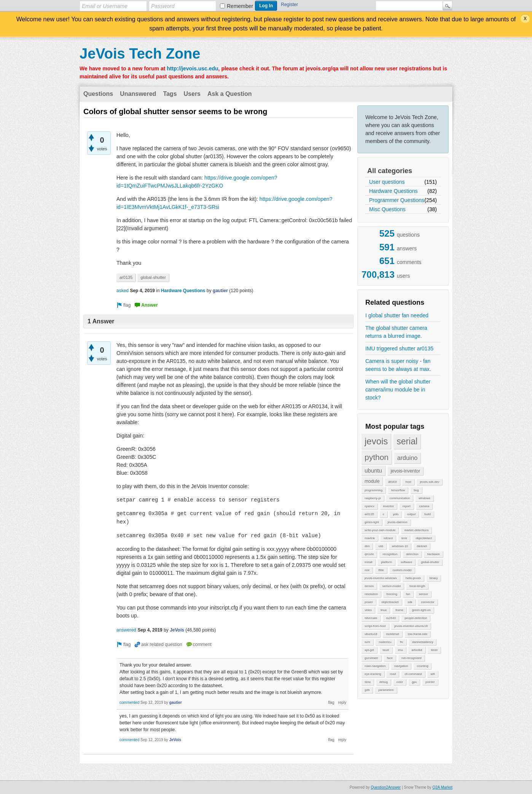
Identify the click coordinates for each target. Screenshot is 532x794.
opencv (370, 506)
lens (404, 538)
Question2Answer (386, 787)
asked (123, 291)
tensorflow (398, 490)
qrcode (369, 554)
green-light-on (421, 610)
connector (428, 602)
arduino (407, 458)
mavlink (370, 538)
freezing (392, 594)
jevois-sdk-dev (429, 482)
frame (399, 610)
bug (416, 490)
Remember (240, 6)
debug (384, 682)
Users (192, 94)
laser (386, 650)
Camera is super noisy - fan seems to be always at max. (398, 365)
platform (386, 562)
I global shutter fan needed (397, 315)
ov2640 (391, 618)
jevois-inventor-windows (381, 578)
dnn (367, 546)
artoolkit (417, 650)
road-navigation (375, 666)
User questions (387, 182)
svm (367, 642)
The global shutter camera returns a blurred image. (396, 332)
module (372, 481)
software (406, 562)
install (368, 562)
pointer (430, 682)
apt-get (369, 650)
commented (129, 703)
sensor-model (392, 586)
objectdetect (424, 538)
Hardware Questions (393, 191)
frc (402, 642)
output (411, 514)
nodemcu (385, 642)
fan (408, 594)
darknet (422, 546)
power (369, 602)
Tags (170, 94)
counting (422, 666)
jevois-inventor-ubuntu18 (411, 626)
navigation (401, 666)
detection (412, 554)
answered (126, 630)
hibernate (371, 618)
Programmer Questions (397, 200)
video (368, 610)
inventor (389, 506)
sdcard (388, 538)
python (377, 457)
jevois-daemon (398, 522)
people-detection (416, 618)
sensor (424, 594)
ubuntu (373, 470)
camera (424, 506)
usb (381, 546)
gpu (414, 682)
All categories (390, 171)
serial (407, 441)
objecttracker (390, 602)
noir (367, 570)
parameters (386, 690)
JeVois (177, 630)
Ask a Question (229, 94)
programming (374, 490)
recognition (390, 554)
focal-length (417, 586)
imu (401, 650)
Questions (98, 94)
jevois (376, 441)
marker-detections (416, 530)
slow (368, 682)
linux (384, 610)
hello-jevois (413, 578)
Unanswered (138, 94)
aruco (393, 482)
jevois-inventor (405, 471)
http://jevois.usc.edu (192, 68)
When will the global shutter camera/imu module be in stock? (398, 390)
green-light (372, 522)
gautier (220, 291)
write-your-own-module (380, 530)
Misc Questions (387, 209)
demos (369, 586)
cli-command (413, 674)
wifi (433, 674)
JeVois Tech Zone (140, 54)
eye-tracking (373, 674)
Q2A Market (442, 787)
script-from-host (375, 626)
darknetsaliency (423, 642)
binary (434, 578)
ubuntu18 (371, 634)
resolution (371, 594)
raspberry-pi (373, 498)
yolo (396, 514)
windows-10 (400, 546)
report (407, 506)
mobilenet (393, 634)
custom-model (402, 570)
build (428, 514)
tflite (381, 570)
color (400, 682)
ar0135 (369, 514)
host (408, 482)
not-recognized (412, 658)
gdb (367, 690)
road (393, 674)
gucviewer (371, 658)
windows (424, 498)
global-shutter (430, 562)
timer (434, 650)
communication (400, 498)
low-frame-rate (418, 634)
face (390, 658)
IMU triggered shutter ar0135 (399, 348)
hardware (433, 554)
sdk (410, 602)
